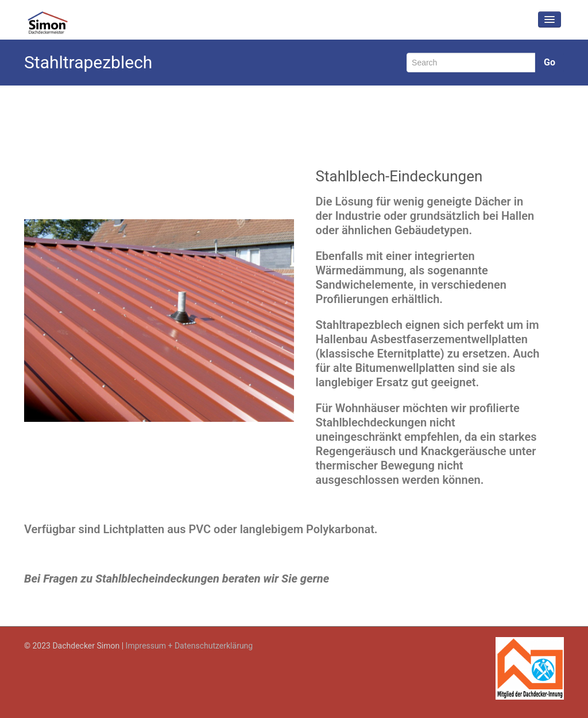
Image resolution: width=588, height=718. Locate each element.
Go (550, 62)
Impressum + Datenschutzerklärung (189, 646)
